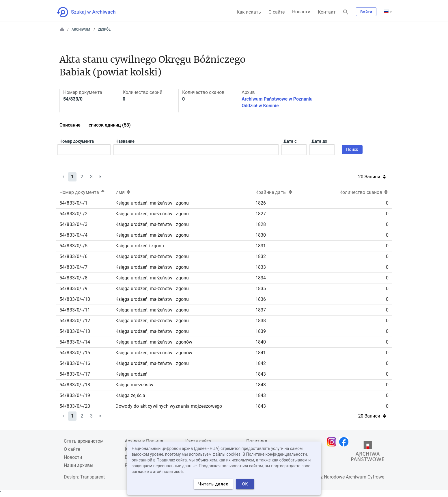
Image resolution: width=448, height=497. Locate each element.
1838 (261, 321)
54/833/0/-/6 (73, 256)
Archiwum (81, 29)
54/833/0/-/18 (75, 385)
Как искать (249, 12)
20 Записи (372, 177)
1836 (261, 299)
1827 (261, 214)
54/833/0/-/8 (73, 278)
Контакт (327, 12)
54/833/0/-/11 (75, 310)
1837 (261, 310)
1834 (261, 278)
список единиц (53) (110, 125)
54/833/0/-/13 (75, 331)
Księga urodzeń (131, 374)
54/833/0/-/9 (73, 289)
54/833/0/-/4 (73, 235)
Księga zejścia (130, 395)
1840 (261, 342)
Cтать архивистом (84, 441)
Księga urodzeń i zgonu (140, 246)
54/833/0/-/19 (75, 395)
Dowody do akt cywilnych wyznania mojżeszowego (169, 406)
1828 (261, 224)
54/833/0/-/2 (73, 214)
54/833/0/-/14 (75, 342)
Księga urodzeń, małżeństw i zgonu (152, 203)
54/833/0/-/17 (75, 374)
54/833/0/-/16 (75, 363)
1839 (261, 331)
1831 (261, 246)
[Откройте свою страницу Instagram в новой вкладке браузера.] (333, 442)
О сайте (277, 12)
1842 (261, 363)
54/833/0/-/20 (75, 406)
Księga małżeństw (135, 385)
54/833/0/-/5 (73, 246)
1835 (261, 289)
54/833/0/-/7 (73, 267)
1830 (261, 235)
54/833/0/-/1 (73, 203)
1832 (261, 256)
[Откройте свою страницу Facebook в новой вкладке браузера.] (345, 442)
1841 (261, 353)
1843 (261, 374)
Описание (70, 125)
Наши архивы (79, 465)
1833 (261, 267)
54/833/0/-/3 (73, 224)
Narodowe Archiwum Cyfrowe (354, 477)
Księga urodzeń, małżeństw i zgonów (154, 342)
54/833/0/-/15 (75, 353)
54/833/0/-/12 (75, 321)
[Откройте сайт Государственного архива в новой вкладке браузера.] (368, 453)
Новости (301, 12)
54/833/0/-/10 (75, 299)
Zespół (104, 29)
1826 (261, 203)
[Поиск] (346, 12)
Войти (366, 12)
